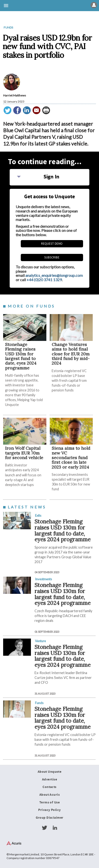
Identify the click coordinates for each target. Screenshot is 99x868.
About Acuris (49, 795)
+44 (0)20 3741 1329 (44, 280)
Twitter (44, 828)
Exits (38, 515)
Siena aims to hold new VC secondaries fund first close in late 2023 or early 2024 (71, 457)
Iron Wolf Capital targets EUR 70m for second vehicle (24, 453)
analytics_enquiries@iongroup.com (54, 275)
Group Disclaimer (50, 818)
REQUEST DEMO (52, 244)
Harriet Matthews (15, 95)
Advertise (49, 780)
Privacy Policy (49, 810)
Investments (43, 579)
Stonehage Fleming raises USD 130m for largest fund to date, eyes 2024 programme (21, 356)
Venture (40, 641)
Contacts (49, 787)
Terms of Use (49, 802)
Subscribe (52, 257)
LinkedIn (55, 828)
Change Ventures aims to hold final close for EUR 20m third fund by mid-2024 (71, 354)
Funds (8, 27)
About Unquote (50, 772)
